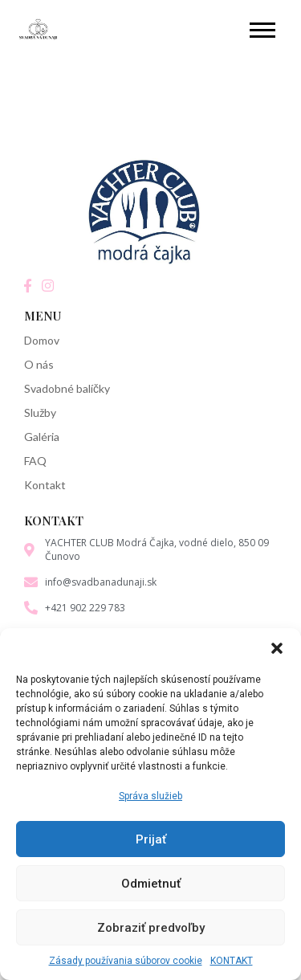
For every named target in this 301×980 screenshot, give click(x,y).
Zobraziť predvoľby (151, 928)
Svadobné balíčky (67, 388)
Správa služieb (150, 796)
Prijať (151, 839)
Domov (42, 340)
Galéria (42, 437)
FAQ (35, 461)
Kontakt (45, 485)
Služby (40, 412)
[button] (277, 648)
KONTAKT (232, 961)
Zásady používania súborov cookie (126, 961)
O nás (39, 364)
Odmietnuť (151, 884)
